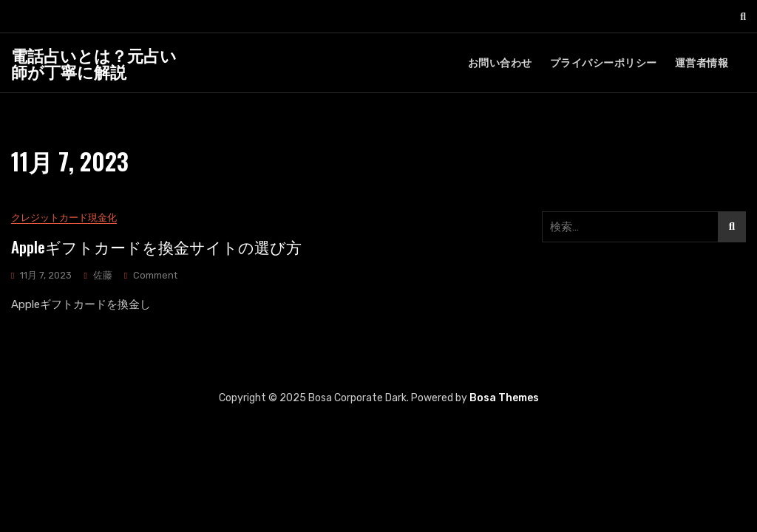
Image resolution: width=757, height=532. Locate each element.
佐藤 (103, 275)
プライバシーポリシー (604, 63)
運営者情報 (702, 63)
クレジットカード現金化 (64, 218)
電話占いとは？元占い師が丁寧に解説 (94, 63)
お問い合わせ (500, 63)
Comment (155, 276)
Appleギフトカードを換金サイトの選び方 (156, 246)
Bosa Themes (504, 398)
